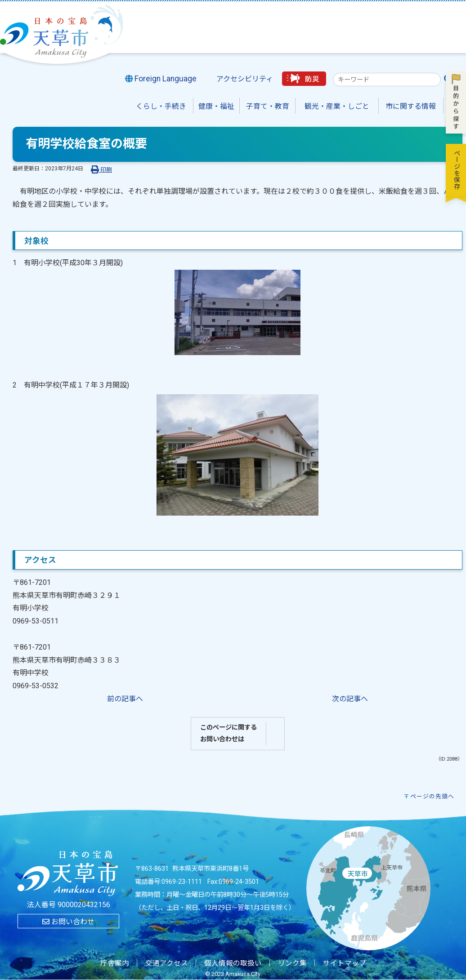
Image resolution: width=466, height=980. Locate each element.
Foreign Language (161, 79)
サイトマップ (345, 963)
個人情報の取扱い (233, 963)
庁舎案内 (115, 963)
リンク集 (292, 963)
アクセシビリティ (245, 79)
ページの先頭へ (432, 796)
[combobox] (387, 80)
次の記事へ (350, 699)
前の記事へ (125, 699)
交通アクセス (167, 963)
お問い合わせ (68, 922)
